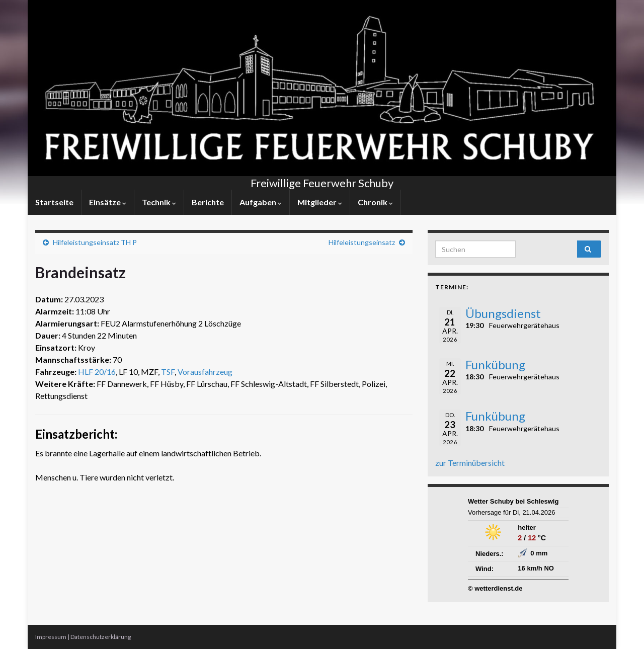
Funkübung (495, 364)
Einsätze (108, 202)
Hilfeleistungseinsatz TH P (95, 242)
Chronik (375, 202)
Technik (159, 202)
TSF (168, 372)
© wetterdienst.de (495, 588)
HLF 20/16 (97, 372)
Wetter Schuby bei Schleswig (513, 501)
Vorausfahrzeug (205, 372)
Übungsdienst (503, 313)
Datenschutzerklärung (101, 637)
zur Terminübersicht (470, 463)
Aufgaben (261, 202)
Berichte (208, 202)
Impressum (51, 637)
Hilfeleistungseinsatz (362, 242)
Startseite (54, 202)
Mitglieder (320, 202)
